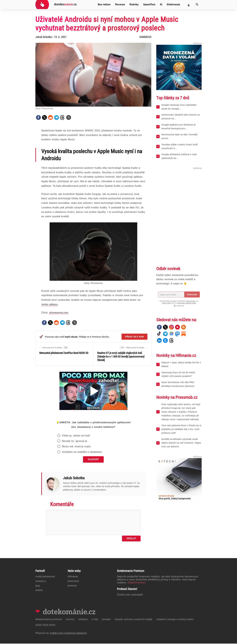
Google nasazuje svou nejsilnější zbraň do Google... (179, 107)
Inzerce (70, 620)
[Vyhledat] (197, 5)
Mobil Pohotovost (45, 577)
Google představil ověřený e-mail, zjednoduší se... (179, 156)
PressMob (73, 581)
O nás (95, 620)
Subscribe (192, 294)
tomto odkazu (50, 304)
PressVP (72, 586)
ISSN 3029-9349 (45, 625)
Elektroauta (173, 4)
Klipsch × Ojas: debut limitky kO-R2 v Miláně (181, 364)
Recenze (120, 4)
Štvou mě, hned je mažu (76, 447)
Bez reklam (104, 4)
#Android (145, 37)
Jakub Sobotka (44, 37)
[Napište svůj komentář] (93, 523)
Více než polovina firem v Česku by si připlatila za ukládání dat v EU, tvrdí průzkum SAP (181, 429)
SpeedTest (149, 4)
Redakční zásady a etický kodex (175, 620)
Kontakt (106, 620)
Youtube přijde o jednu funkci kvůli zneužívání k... (180, 146)
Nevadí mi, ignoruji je (75, 442)
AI (161, 4)
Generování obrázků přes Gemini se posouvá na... (181, 117)
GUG (37, 586)
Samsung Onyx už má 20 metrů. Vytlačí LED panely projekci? (179, 374)
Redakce (83, 620)
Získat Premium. (137, 583)
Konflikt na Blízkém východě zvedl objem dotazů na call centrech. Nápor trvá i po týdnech (181, 443)
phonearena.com (59, 313)
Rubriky (134, 4)
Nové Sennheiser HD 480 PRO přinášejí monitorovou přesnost (178, 384)
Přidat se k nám (134, 337)
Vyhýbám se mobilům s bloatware (82, 452)
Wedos (39, 591)
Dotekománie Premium (49, 620)
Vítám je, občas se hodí (76, 436)
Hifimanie (73, 577)
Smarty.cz (41, 581)
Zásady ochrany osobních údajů (133, 620)
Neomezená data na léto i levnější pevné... (179, 136)
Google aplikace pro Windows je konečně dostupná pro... (179, 127)
